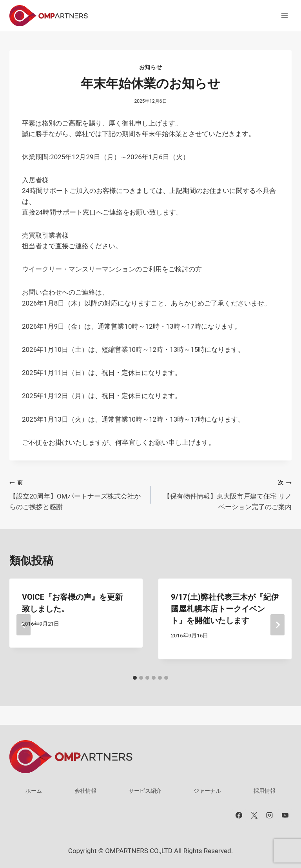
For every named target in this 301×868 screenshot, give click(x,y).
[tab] (135, 678)
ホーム (34, 791)
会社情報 (85, 791)
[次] (277, 625)
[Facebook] (239, 815)
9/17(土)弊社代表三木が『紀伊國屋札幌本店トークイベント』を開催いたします (225, 609)
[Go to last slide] (24, 625)
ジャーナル (207, 791)
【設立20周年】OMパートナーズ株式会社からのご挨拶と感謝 (77, 494)
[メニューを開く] (284, 15)
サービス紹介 (145, 791)
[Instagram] (270, 815)
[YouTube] (285, 815)
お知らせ (151, 67)
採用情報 (265, 791)
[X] (254, 815)
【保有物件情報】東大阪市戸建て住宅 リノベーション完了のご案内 (224, 494)
